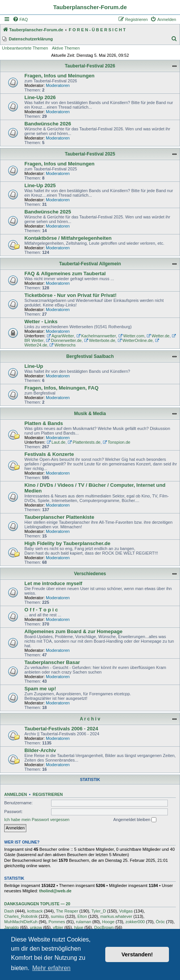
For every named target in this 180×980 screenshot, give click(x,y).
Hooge (108, 922)
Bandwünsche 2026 (48, 124)
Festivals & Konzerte (49, 454)
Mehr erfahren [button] (51, 968)
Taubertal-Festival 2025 (90, 154)
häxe (79, 927)
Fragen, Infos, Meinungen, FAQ (61, 388)
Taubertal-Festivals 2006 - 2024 (61, 729)
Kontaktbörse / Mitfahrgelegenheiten (68, 238)
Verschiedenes (90, 574)
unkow (36, 927)
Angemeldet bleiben (135, 820)
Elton (82, 916)
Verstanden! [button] (137, 954)
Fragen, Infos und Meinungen (59, 76)
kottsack (35, 911)
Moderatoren (58, 85)
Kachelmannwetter (96, 336)
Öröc (160, 922)
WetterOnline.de (135, 340)
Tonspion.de (117, 442)
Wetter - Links (41, 322)
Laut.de (56, 442)
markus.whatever (116, 916)
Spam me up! (40, 689)
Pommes (57, 922)
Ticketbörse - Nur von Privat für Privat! (71, 295)
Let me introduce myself (53, 583)
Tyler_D (99, 911)
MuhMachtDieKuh (21, 922)
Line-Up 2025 (40, 185)
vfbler (58, 927)
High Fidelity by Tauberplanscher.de (67, 543)
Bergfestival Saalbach (90, 356)
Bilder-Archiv (40, 750)
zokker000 (135, 922)
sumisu (57, 916)
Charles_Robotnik (21, 916)
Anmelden (16, 794)
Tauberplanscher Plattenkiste (59, 517)
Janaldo (12, 927)
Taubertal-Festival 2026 (90, 66)
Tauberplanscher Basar (52, 662)
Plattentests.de (84, 442)
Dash (9, 911)
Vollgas (126, 911)
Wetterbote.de (100, 340)
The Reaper (67, 911)
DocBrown (104, 927)
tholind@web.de (55, 891)
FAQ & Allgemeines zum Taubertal (65, 273)
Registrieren (48, 794)
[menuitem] (20, 19)
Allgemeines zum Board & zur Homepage (73, 631)
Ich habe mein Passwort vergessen (37, 820)
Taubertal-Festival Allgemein (90, 264)
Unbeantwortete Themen (25, 48)
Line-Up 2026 (40, 97)
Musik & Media (90, 414)
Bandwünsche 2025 (48, 212)
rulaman (84, 922)
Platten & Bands (44, 423)
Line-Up (34, 366)
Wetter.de (158, 336)
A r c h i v (90, 719)
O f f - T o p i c (41, 610)
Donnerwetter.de (64, 340)
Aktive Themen (66, 48)
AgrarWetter (60, 336)
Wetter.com (131, 336)
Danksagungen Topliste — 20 (37, 904)
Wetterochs (63, 345)
